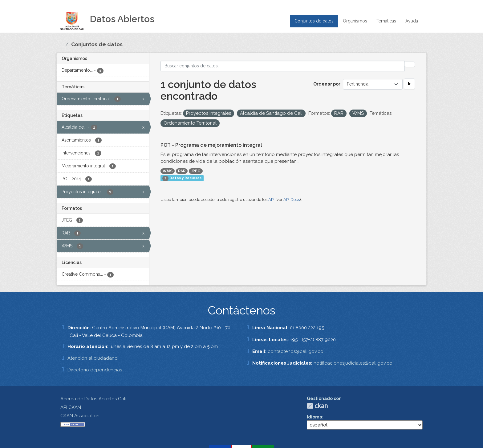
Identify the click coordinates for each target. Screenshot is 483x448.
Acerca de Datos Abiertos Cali (93, 399)
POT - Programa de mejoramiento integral (211, 145)
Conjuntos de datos (314, 21)
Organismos (355, 21)
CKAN (317, 406)
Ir (409, 84)
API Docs (292, 200)
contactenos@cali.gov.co (296, 351)
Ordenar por (327, 84)
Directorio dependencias (95, 370)
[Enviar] (410, 64)
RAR (182, 171)
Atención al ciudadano (93, 358)
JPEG (196, 171)
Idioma (315, 417)
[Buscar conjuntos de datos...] (283, 66)
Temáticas (386, 21)
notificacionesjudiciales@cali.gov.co (353, 363)
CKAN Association (80, 416)
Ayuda (412, 21)
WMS (168, 171)
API (271, 200)
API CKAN (71, 407)
